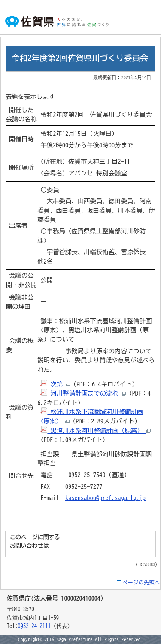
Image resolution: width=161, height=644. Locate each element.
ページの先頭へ (142, 582)
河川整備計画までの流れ (83, 393)
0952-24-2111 (34, 626)
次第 (55, 384)
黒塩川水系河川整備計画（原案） (95, 431)
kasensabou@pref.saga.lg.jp (105, 498)
